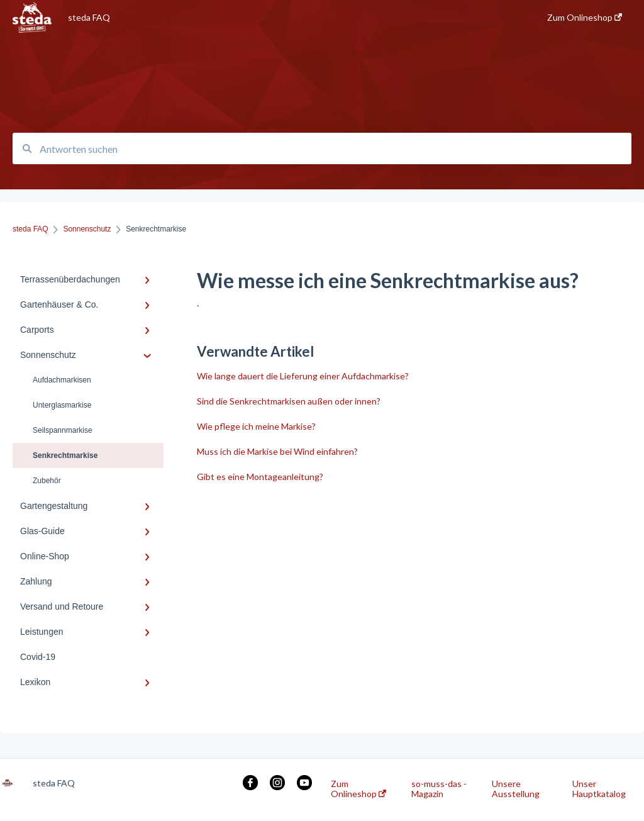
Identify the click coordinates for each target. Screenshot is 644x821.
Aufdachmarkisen (62, 380)
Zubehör (47, 481)
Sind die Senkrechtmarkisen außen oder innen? (289, 401)
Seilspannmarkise (63, 430)
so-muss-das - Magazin (439, 789)
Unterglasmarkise (62, 405)
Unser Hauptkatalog (599, 789)
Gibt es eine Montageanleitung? (260, 477)
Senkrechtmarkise (65, 455)
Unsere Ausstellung (516, 789)
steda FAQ (89, 17)
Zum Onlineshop (358, 789)
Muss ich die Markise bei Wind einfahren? (277, 451)
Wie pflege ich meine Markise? (256, 426)
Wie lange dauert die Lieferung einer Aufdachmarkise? (303, 376)
